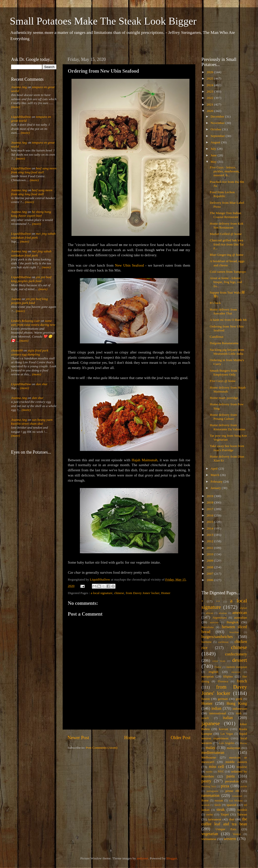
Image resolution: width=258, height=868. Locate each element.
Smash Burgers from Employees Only (224, 373)
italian (228, 718)
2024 (210, 85)
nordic (209, 772)
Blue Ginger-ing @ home (227, 255)
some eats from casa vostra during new (33, 323)
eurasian (236, 672)
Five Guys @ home (223, 381)
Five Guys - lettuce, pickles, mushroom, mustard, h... (225, 171)
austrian (214, 622)
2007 (210, 574)
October (216, 129)
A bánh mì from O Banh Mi (228, 320)
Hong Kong (237, 704)
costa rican (219, 661)
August (216, 142)
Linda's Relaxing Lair (26, 321)
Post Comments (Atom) (101, 748)
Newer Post (78, 738)
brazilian (234, 632)
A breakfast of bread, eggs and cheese (227, 263)
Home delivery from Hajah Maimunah (228, 389)
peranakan (232, 781)
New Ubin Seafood (129, 265)
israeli (205, 718)
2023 (210, 91)
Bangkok (233, 622)
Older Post (181, 738)
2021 (210, 104)
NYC (221, 772)
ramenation (210, 796)
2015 (210, 522)
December (218, 116)
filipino (228, 676)
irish (239, 713)
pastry (206, 781)
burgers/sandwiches (217, 637)
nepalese (242, 767)
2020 (210, 111)
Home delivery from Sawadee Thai (223, 311)
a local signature (101, 593)
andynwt (142, 858)
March (215, 475)
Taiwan (242, 814)
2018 (210, 502)
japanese (211, 723)
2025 (210, 78)
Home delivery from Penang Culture (223, 417)
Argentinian (219, 618)
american (240, 613)
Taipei (225, 814)
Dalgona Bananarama (224, 343)
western (230, 839)
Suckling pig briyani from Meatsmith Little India (227, 352)
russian (219, 800)
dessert (240, 660)
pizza (225, 786)
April (215, 468)
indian (216, 708)
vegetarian (210, 834)
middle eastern (236, 762)
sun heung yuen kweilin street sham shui (32, 422)
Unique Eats (226, 829)
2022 (210, 98)
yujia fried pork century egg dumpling (30, 352)
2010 (210, 554)
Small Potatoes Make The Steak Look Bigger (103, 21)
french (242, 681)
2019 (210, 496)
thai (232, 819)
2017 (210, 509)
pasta (231, 776)
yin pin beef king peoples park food (31, 279)
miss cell (216, 767)
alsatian (223, 613)
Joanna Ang (19, 87)
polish (244, 786)
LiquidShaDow (21, 117)
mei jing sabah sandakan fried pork (33, 236)
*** (218, 601)
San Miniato (236, 800)
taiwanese (215, 819)
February (217, 481)
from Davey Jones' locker (143, 593)
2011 (210, 548)
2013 (210, 535)
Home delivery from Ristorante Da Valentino (228, 427)
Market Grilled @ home (226, 234)
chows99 (17, 350)
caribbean (223, 642)
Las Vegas (227, 734)
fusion (206, 699)
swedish (242, 810)
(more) (15, 107)
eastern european (237, 667)
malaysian (234, 748)
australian (241, 617)
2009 (210, 561)
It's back (215, 303)
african (210, 613)
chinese (119, 593)
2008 (210, 567)
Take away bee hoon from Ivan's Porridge (227, 448)
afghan (243, 608)
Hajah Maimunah (145, 460)
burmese (207, 642)
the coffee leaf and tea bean (224, 822)
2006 (210, 580)
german (223, 699)
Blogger (172, 858)
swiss (210, 814)
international (218, 713)
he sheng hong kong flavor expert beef (31, 214)
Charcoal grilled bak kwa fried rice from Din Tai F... (227, 244)
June (214, 155)
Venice (237, 834)
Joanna (16, 299)
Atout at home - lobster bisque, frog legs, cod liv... (226, 282)
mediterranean (213, 753)
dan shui (42, 384)
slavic (218, 805)
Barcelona (208, 627)
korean (223, 729)
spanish (232, 805)
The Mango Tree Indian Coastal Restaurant (226, 215)
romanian (237, 796)
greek (239, 699)
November (218, 123)
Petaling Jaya (209, 786)
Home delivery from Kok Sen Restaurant (227, 225)
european (208, 676)
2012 (210, 541)
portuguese (212, 791)
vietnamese (209, 839)
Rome (205, 800)
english (213, 672)
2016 (210, 515)
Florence (223, 681)
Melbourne (209, 757)
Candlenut (217, 337)
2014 (210, 528)
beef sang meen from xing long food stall (34, 170)
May (214, 162)
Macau (243, 743)
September (218, 136)
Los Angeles (227, 743)
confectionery (236, 654)
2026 (210, 72)
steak (221, 810)
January (216, 488)
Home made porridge (224, 398)
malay (211, 748)
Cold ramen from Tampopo (228, 272)
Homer (166, 593)
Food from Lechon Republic (222, 194)
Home (130, 738)
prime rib (232, 791)
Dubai (218, 667)
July (214, 149)
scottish (206, 805)
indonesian (240, 709)
